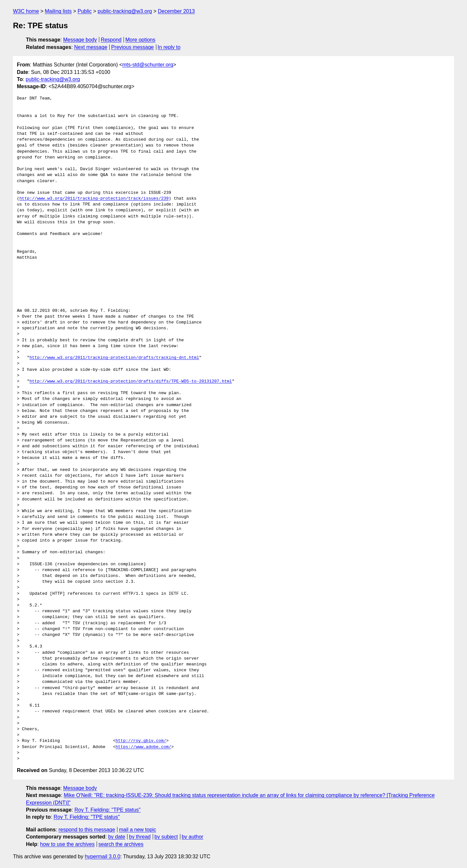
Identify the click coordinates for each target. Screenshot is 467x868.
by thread (140, 837)
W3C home (26, 11)
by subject (166, 837)
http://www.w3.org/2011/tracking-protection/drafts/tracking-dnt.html (114, 358)
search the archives (121, 844)
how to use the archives (67, 844)
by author (192, 837)
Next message (91, 47)
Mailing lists (58, 11)
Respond (111, 40)
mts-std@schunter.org (148, 65)
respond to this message (87, 830)
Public (85, 11)
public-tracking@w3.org (125, 11)
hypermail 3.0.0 (102, 856)
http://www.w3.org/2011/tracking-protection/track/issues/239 (94, 199)
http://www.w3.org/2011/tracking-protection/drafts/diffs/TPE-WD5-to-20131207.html (131, 381)
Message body (80, 40)
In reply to (169, 47)
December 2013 (176, 11)
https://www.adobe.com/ (143, 747)
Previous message (133, 47)
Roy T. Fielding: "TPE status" (107, 810)
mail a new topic (138, 830)
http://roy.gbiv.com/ (141, 741)
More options (141, 40)
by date (116, 837)
